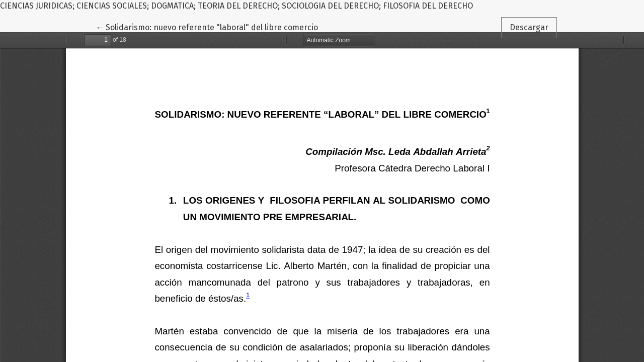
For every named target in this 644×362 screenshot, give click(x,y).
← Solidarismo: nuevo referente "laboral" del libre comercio (207, 27)
